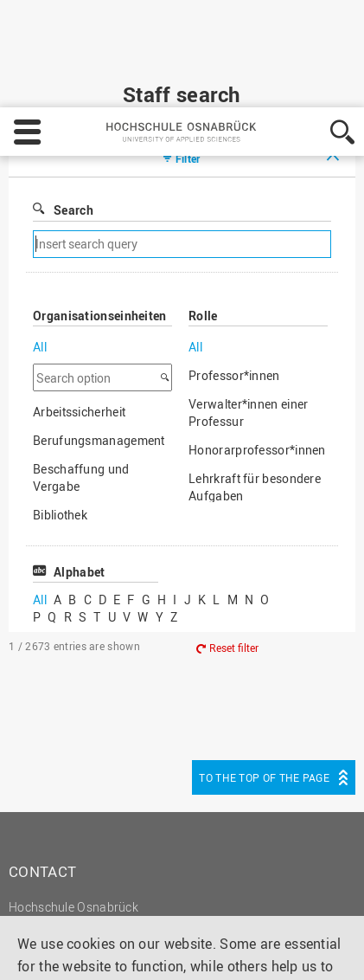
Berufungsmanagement (99, 337)
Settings (42, 951)
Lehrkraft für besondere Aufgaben (255, 384)
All (40, 244)
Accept (185, 951)
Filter (188, 55)
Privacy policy (62, 903)
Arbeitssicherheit (79, 309)
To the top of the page (264, 674)
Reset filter (234, 545)
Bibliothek (60, 412)
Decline (116, 951)
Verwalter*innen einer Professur (248, 309)
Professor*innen (234, 272)
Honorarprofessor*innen (257, 347)
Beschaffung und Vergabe (81, 374)
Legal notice (260, 880)
